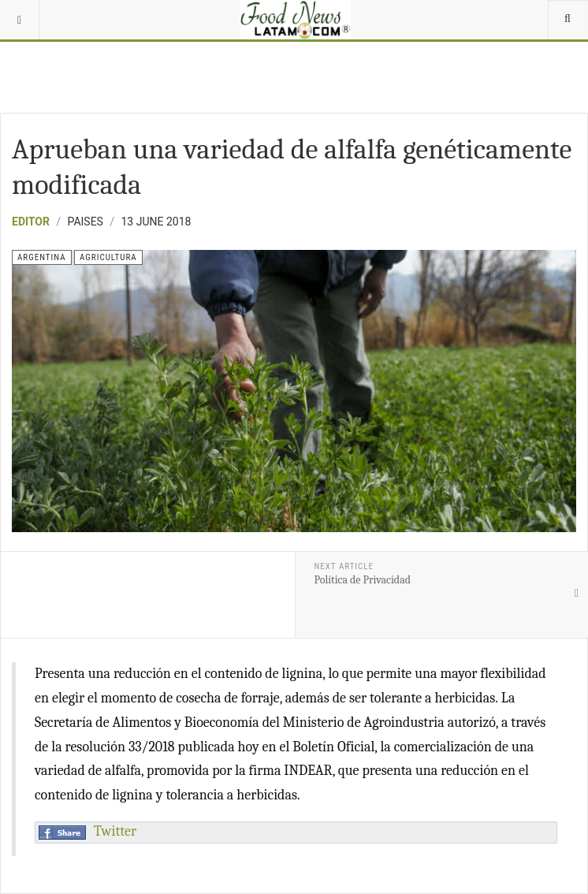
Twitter (115, 831)
